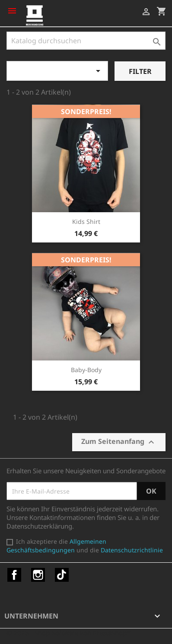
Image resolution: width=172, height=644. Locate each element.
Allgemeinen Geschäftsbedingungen (56, 546)
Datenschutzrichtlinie (132, 550)
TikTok (62, 575)
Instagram (38, 575)
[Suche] (86, 41)
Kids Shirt (86, 222)
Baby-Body (86, 370)
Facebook (14, 575)
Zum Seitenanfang (119, 442)
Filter (140, 71)
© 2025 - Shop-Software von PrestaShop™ (69, 633)
